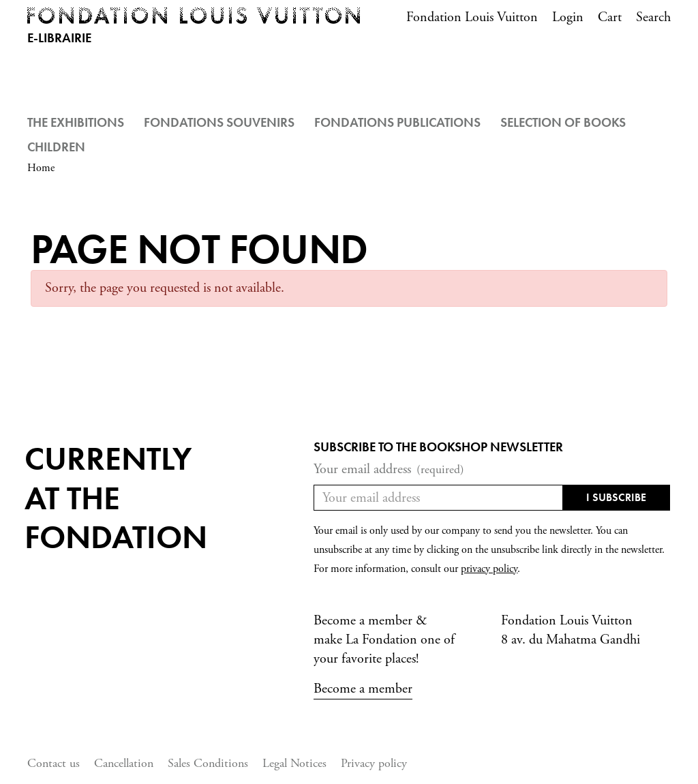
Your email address (389, 470)
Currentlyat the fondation (116, 498)
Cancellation (124, 763)
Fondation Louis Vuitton (472, 17)
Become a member (363, 689)
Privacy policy (374, 763)
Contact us (54, 763)
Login (568, 17)
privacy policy (489, 569)
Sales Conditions (208, 763)
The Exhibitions (76, 122)
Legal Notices (294, 763)
